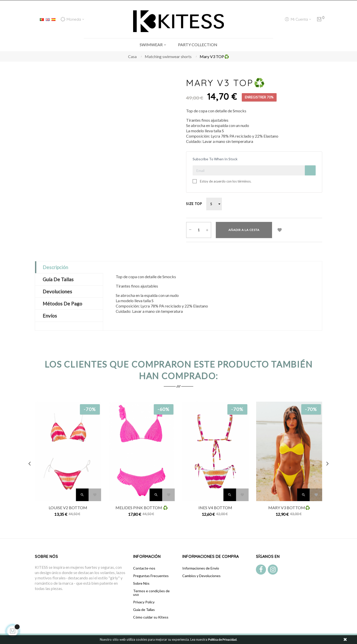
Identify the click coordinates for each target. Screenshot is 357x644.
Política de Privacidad (222, 640)
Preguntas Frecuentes (151, 576)
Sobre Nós (141, 583)
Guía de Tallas (144, 610)
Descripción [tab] (55, 267)
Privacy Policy (144, 602)
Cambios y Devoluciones (201, 576)
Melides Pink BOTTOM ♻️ (142, 508)
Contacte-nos (144, 568)
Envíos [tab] (50, 316)
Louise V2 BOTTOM (68, 508)
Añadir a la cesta (244, 230)
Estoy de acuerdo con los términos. (226, 181)
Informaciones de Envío (201, 568)
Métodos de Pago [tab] (62, 304)
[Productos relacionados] (72, 19)
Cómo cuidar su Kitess (151, 617)
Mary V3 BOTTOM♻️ (289, 508)
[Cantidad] (199, 230)
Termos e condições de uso (151, 593)
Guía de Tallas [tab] (58, 279)
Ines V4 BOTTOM (215, 508)
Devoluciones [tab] (57, 291)
